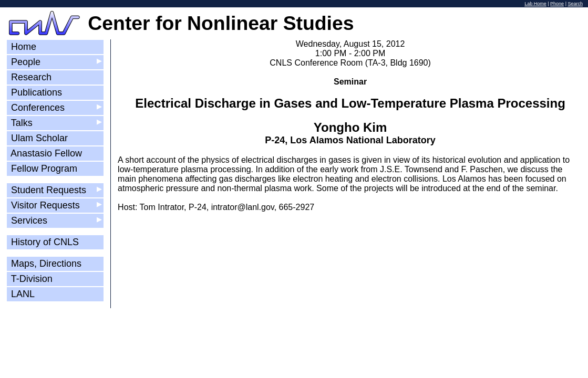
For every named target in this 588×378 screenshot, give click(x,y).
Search (575, 4)
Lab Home (535, 4)
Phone (557, 4)
